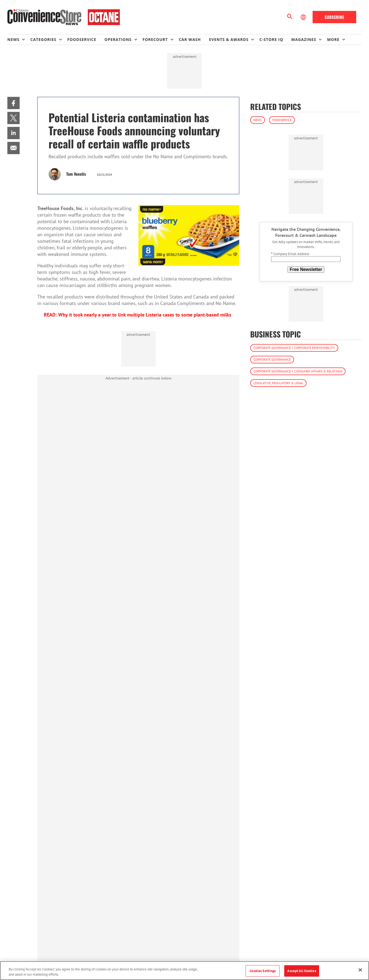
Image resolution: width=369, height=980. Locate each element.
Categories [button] (43, 39)
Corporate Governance (272, 359)
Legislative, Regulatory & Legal (278, 383)
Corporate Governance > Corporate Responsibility (294, 348)
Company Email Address (290, 254)
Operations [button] (118, 39)
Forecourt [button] (155, 39)
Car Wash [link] (190, 39)
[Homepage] (64, 17)
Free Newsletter (306, 269)
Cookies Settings (263, 971)
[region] (185, 971)
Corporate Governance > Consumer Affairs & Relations (298, 371)
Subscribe (334, 17)
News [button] (13, 39)
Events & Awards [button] (229, 39)
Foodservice (282, 120)
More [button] (333, 39)
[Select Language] (304, 17)
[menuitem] (19, 40)
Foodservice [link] (82, 39)
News (258, 120)
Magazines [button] (304, 39)
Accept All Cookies (302, 971)
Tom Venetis (76, 174)
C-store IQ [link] (271, 39)
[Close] (360, 970)
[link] (13, 103)
